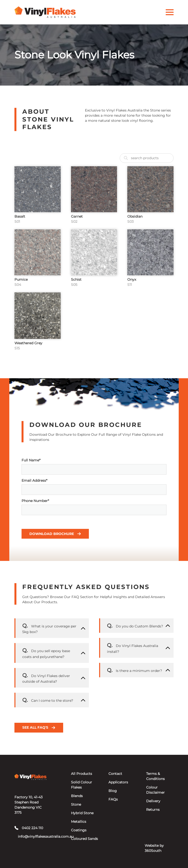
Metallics (79, 822)
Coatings (79, 830)
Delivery (153, 801)
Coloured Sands (84, 839)
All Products (82, 774)
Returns (153, 810)
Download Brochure (55, 534)
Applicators (118, 782)
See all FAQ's (39, 727)
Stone (76, 804)
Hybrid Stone (82, 813)
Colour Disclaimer (155, 790)
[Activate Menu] (170, 12)
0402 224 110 (29, 828)
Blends (77, 796)
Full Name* (94, 466)
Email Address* (94, 487)
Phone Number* (94, 507)
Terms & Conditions (155, 776)
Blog (113, 791)
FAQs (113, 799)
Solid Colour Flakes (82, 785)
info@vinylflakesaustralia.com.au (32, 836)
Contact (115, 774)
